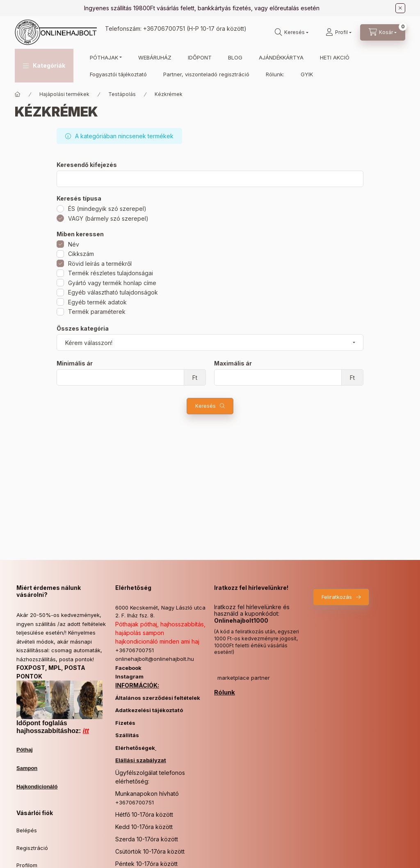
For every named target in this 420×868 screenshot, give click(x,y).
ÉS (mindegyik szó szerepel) (107, 209)
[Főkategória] (18, 94)
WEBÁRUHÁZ (155, 57)
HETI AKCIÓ (335, 57)
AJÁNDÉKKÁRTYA (281, 57)
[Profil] (339, 32)
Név (74, 244)
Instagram (129, 676)
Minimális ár (75, 363)
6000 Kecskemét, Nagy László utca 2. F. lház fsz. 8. (160, 612)
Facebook (128, 668)
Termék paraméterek (97, 312)
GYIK (307, 74)
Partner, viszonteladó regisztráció (206, 74)
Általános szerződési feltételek (158, 698)
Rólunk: (275, 74)
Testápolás (122, 94)
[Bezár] (400, 8)
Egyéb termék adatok (97, 302)
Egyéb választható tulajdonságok (113, 292)
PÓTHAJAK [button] (104, 57)
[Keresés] (292, 32)
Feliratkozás (337, 597)
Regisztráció (32, 848)
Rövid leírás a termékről (100, 264)
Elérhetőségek (135, 748)
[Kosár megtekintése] (383, 32)
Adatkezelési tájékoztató (149, 710)
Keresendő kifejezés (87, 165)
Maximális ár (233, 363)
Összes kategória (83, 329)
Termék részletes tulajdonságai (111, 273)
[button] (44, 66)
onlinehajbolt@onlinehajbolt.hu (155, 659)
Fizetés (125, 723)
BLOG (235, 57)
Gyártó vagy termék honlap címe (112, 283)
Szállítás (127, 735)
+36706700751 (164, 29)
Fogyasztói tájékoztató (118, 74)
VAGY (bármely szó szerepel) (108, 218)
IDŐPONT (200, 57)
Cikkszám (81, 254)
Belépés (27, 830)
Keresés (205, 406)
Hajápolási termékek (64, 94)
